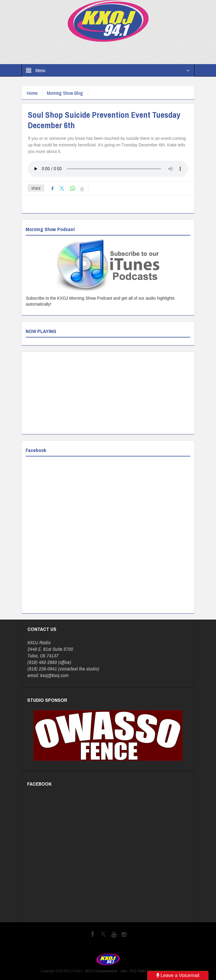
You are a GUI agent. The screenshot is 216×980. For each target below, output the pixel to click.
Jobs (124, 971)
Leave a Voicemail (178, 975)
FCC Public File (141, 971)
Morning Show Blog (69, 93)
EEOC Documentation (101, 971)
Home (33, 93)
